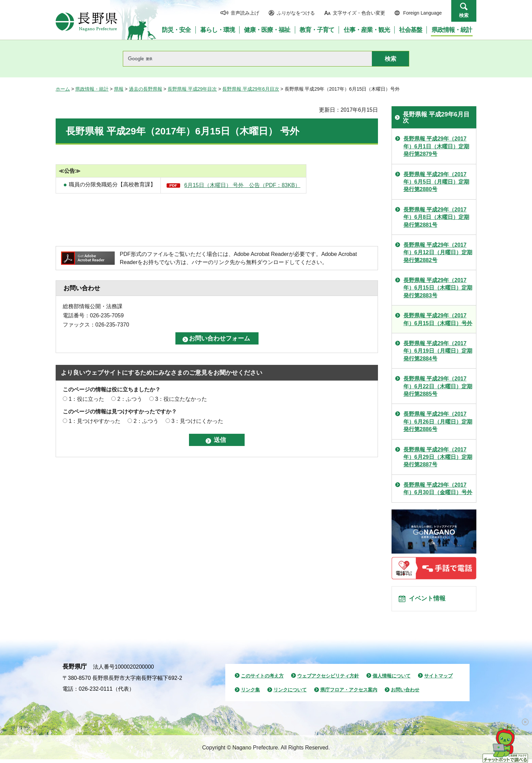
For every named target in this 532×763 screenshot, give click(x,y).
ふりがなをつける (296, 13)
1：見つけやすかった (94, 421)
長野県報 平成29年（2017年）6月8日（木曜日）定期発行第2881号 (436, 217)
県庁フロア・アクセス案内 (349, 693)
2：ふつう (130, 399)
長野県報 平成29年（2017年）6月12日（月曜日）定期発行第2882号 (438, 253)
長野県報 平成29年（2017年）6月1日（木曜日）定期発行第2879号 (436, 146)
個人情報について (392, 679)
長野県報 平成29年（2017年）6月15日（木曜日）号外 (438, 319)
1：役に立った (86, 399)
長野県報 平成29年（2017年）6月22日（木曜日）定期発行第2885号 (438, 386)
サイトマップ (438, 679)
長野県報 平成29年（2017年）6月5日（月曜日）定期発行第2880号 (436, 182)
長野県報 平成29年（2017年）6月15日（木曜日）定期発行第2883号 (438, 288)
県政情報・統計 (92, 89)
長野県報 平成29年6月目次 (251, 89)
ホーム (63, 89)
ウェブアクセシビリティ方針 (328, 679)
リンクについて (290, 693)
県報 (119, 89)
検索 (464, 15)
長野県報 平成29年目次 (192, 89)
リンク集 (250, 693)
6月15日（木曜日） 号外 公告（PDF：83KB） (242, 185)
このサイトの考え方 (262, 679)
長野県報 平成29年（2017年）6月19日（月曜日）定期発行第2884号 (438, 351)
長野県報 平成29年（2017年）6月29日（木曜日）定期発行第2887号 (438, 457)
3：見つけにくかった (197, 421)
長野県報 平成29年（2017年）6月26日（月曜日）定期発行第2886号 (438, 422)
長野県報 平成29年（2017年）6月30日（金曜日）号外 (438, 489)
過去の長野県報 (146, 89)
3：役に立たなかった (181, 399)
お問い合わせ (405, 693)
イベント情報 (429, 600)
